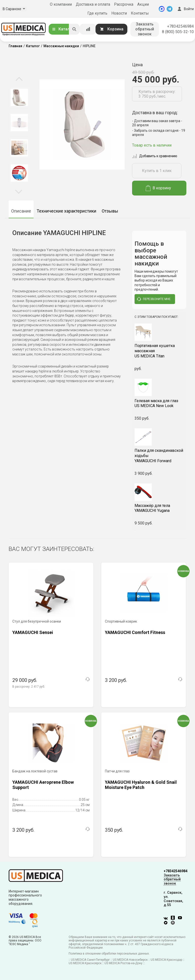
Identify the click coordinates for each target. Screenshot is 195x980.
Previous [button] (19, 79)
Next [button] (19, 191)
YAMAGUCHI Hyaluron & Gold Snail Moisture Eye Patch (141, 785)
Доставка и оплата (93, 4)
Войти (185, 9)
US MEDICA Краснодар (166, 960)
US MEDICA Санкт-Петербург (90, 960)
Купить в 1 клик (157, 171)
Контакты (140, 13)
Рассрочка (124, 4)
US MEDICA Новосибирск (130, 960)
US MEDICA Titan (159, 351)
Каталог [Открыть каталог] (63, 29)
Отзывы (110, 211)
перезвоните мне (154, 299)
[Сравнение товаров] (88, 29)
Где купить (97, 13)
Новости (119, 13)
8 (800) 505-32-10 (178, 32)
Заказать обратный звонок (145, 29)
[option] (19, 97)
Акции (143, 4)
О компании (61, 4)
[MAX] (162, 9)
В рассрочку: (29, 687)
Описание (21, 211)
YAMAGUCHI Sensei (33, 632)
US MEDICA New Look (159, 403)
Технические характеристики (66, 211)
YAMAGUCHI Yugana (159, 508)
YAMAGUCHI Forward (159, 456)
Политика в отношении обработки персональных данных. (109, 954)
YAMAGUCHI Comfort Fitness (135, 632)
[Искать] (74, 29)
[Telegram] (170, 9)
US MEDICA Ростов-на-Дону (123, 963)
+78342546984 (180, 26)
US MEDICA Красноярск (85, 963)
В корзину (158, 188)
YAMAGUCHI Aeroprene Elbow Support (43, 785)
